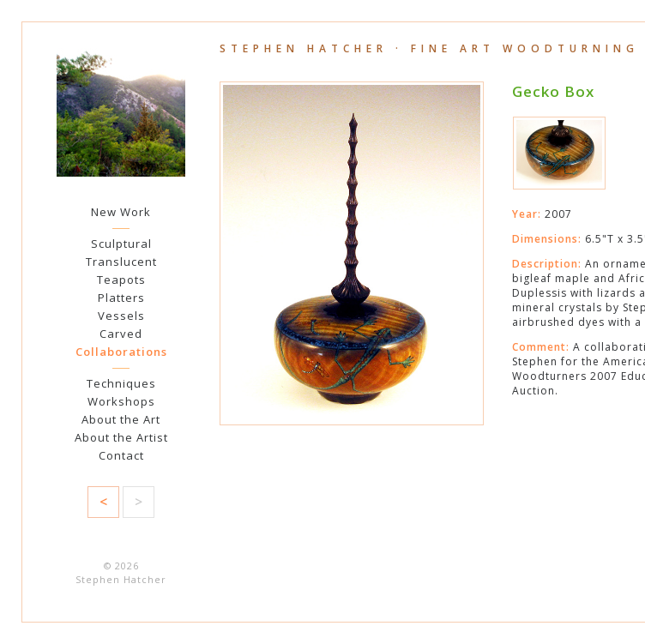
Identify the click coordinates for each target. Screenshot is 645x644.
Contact (121, 455)
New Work (121, 212)
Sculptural (121, 244)
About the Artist (121, 437)
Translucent (121, 262)
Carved (121, 334)
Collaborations (121, 352)
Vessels (121, 316)
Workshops (121, 401)
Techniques (121, 383)
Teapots (121, 280)
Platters (121, 298)
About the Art (121, 419)
